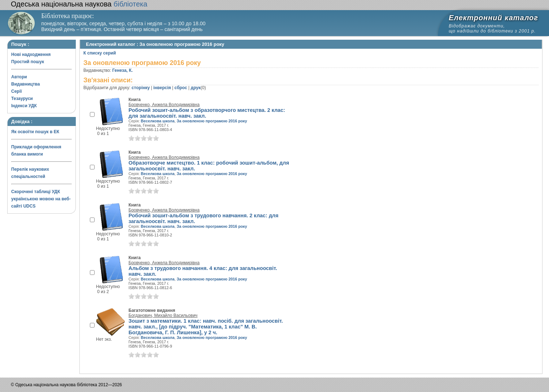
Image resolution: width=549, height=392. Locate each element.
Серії (16, 91)
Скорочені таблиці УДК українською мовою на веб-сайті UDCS (41, 199)
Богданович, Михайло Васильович (163, 315)
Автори (19, 77)
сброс (181, 88)
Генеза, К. (123, 70)
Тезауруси (22, 99)
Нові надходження (31, 55)
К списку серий (100, 53)
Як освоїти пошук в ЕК (35, 132)
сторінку (141, 88)
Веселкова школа (158, 121)
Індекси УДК (24, 106)
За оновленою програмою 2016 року (212, 121)
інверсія (162, 88)
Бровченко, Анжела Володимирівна (164, 105)
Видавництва (25, 84)
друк (195, 88)
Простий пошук (28, 62)
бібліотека (79, 4)
